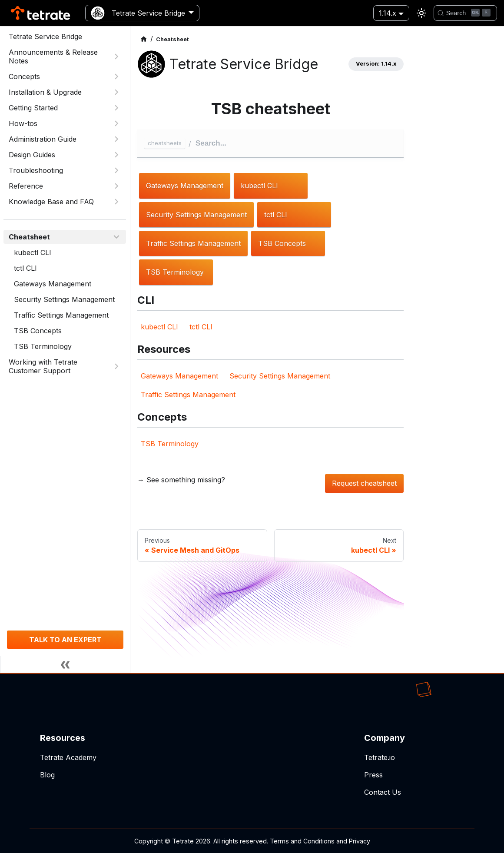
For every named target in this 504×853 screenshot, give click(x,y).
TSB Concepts (282, 243)
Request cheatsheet (364, 483)
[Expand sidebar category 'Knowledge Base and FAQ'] (116, 202)
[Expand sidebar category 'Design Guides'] (116, 155)
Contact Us (383, 792)
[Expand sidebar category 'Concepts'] (116, 76)
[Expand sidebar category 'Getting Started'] (116, 108)
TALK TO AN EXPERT (65, 640)
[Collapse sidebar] (65, 664)
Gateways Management (185, 186)
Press (373, 775)
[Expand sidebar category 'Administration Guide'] (116, 139)
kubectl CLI (259, 186)
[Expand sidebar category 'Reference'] (116, 186)
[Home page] (144, 39)
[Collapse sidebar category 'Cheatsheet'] (116, 237)
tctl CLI (276, 215)
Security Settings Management (196, 215)
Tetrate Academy (68, 757)
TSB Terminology (175, 272)
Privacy (360, 841)
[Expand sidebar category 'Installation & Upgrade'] (116, 92)
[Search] (465, 13)
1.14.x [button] (388, 13)
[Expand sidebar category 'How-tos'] (116, 123)
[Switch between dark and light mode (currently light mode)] (421, 13)
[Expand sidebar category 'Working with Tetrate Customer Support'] (116, 366)
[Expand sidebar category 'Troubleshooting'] (116, 170)
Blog (47, 775)
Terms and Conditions (302, 841)
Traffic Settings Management (193, 243)
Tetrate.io (380, 757)
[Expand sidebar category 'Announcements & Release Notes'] (116, 56)
